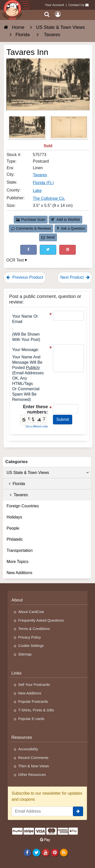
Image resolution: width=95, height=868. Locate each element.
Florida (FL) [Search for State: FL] (43, 183)
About (17, 600)
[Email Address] (42, 811)
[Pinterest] (55, 852)
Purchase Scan (31, 220)
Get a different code (37, 427)
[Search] (47, 14)
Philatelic (15, 539)
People (13, 528)
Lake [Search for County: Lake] (37, 191)
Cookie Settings (31, 646)
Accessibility (28, 749)
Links (16, 673)
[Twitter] (36, 852)
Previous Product (25, 277)
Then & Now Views (34, 766)
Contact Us (76, 5)
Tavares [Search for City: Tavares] (40, 175)
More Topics (17, 562)
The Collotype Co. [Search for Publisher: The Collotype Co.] (49, 198)
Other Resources (32, 775)
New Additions (19, 573)
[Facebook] (27, 852)
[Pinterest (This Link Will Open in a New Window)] (68, 250)
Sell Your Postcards (34, 685)
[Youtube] (45, 852)
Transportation (20, 550)
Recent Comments (33, 758)
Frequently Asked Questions (41, 620)
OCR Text (15, 260)
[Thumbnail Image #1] (28, 129)
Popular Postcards (33, 702)
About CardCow (31, 612)
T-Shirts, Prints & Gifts (36, 710)
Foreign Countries (23, 506)
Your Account (55, 5)
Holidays (14, 517)
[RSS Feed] (64, 852)
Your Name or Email (25, 319)
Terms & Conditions (34, 629)
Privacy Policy (30, 637)
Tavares (17, 495)
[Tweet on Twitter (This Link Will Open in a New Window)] (48, 250)
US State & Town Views (48, 473)
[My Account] (58, 14)
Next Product (75, 277)
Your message (25, 350)
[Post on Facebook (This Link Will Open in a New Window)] (29, 250)
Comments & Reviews (31, 228)
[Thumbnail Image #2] (69, 129)
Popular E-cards (31, 719)
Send (48, 237)
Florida (16, 484)
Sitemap (25, 654)
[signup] (78, 811)
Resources (22, 737)
